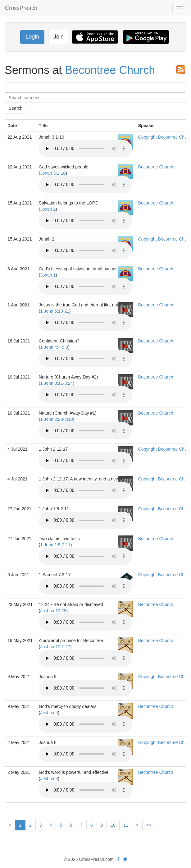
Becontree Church (110, 70)
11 (126, 825)
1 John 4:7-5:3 (54, 347)
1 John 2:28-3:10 (57, 419)
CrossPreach (21, 8)
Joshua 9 (49, 713)
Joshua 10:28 (53, 611)
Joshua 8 (49, 778)
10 (113, 825)
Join (59, 37)
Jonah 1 (48, 275)
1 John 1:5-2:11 (55, 545)
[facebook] (118, 859)
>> (149, 825)
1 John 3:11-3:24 (57, 383)
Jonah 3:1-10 (53, 173)
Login (32, 37)
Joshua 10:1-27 (55, 647)
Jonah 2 (48, 209)
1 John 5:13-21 (55, 311)
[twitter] (125, 859)
